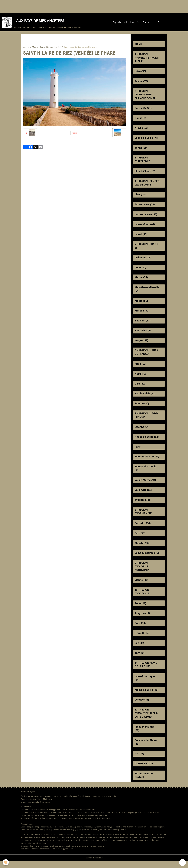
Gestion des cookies (94, 864)
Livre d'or (135, 23)
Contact (147, 23)
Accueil (26, 48)
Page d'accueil (120, 23)
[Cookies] (6, 862)
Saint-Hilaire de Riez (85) (51, 48)
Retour (75, 133)
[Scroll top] (183, 863)
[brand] (44, 23)
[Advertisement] (50, 6)
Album (35, 48)
